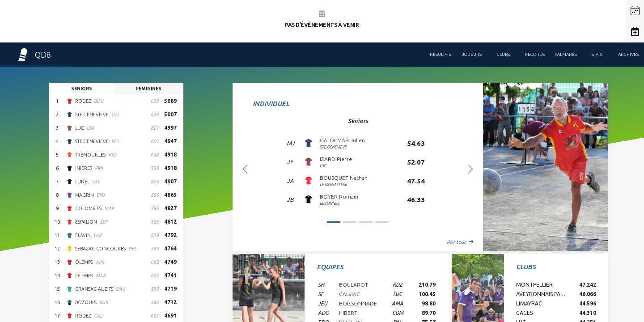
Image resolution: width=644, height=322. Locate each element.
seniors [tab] (82, 89)
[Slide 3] (382, 222)
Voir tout (460, 242)
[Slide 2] (366, 222)
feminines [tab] (149, 89)
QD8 (34, 55)
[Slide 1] (350, 222)
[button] (635, 11)
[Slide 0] (334, 222)
